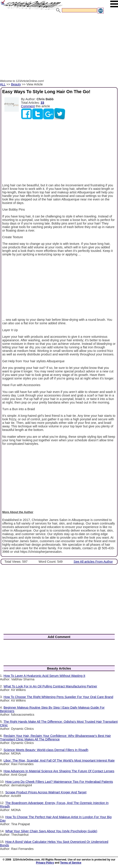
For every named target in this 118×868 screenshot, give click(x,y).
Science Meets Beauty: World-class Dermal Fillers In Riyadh (46, 750)
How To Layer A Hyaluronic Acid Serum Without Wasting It (44, 676)
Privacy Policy (45, 863)
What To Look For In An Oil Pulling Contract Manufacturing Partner (50, 686)
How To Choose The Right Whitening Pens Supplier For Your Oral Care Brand (58, 697)
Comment (28, 106)
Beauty (16, 84)
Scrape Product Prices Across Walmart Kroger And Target (46, 792)
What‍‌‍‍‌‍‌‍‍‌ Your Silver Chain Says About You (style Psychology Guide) (51, 831)
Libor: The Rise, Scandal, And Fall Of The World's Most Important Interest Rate (59, 760)
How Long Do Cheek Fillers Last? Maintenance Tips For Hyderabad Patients (59, 782)
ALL (3, 84)
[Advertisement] (59, 47)
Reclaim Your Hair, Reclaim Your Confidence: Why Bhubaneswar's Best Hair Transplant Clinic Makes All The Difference (55, 738)
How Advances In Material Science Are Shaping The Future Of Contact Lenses (59, 771)
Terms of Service (71, 863)
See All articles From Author (93, 562)
